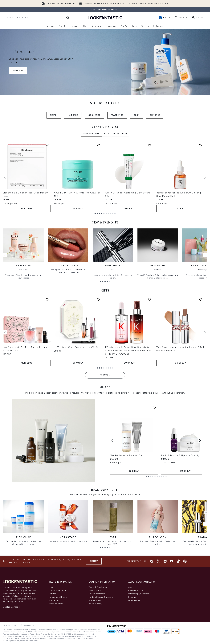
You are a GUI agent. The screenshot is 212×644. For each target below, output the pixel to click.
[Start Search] (68, 18)
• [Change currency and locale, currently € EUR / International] (164, 18)
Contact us (54, 600)
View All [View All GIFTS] (105, 375)
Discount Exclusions (58, 590)
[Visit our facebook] (152, 561)
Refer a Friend (135, 600)
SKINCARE (155, 115)
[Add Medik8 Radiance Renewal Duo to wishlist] (154, 408)
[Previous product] (112, 440)
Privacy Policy (95, 590)
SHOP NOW (18, 70)
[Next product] (200, 440)
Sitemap (132, 597)
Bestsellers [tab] (120, 134)
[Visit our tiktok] (178, 561)
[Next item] (205, 178)
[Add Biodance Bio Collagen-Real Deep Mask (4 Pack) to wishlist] (47, 145)
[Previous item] (5, 178)
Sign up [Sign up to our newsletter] (94, 561)
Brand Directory (136, 590)
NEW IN (54, 115)
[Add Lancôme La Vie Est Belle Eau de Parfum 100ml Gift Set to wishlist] (47, 300)
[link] (181, 18)
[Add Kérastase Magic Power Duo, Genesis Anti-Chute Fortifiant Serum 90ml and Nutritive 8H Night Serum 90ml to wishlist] (149, 300)
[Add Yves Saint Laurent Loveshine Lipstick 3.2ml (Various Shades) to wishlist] (201, 300)
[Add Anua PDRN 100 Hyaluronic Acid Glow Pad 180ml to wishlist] (98, 145)
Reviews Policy (95, 604)
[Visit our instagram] (165, 561)
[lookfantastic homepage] (105, 18)
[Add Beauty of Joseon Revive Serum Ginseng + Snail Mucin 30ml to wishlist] (201, 145)
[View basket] (198, 18)
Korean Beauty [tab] (92, 134)
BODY (137, 115)
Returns (53, 594)
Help (51, 587)
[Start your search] (38, 18)
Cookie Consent (11, 607)
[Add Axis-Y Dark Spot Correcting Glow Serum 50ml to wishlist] (149, 145)
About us (132, 587)
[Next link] (205, 255)
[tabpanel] (105, 178)
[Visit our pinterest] (185, 561)
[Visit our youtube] (172, 561)
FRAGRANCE (117, 115)
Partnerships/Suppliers (139, 594)
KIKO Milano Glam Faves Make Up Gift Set (77, 347)
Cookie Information (98, 594)
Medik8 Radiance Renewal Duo (127, 455)
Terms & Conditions (98, 587)
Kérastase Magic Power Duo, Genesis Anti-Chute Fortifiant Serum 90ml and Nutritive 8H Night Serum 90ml (129, 350)
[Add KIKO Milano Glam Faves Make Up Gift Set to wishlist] (98, 300)
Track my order (56, 604)
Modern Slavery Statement (101, 597)
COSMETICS (94, 115)
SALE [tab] (107, 134)
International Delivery (59, 597)
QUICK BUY (27, 208)
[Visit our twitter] (158, 561)
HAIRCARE (73, 115)
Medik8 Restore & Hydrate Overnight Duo (184, 455)
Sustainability (95, 600)
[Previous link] (5, 255)
